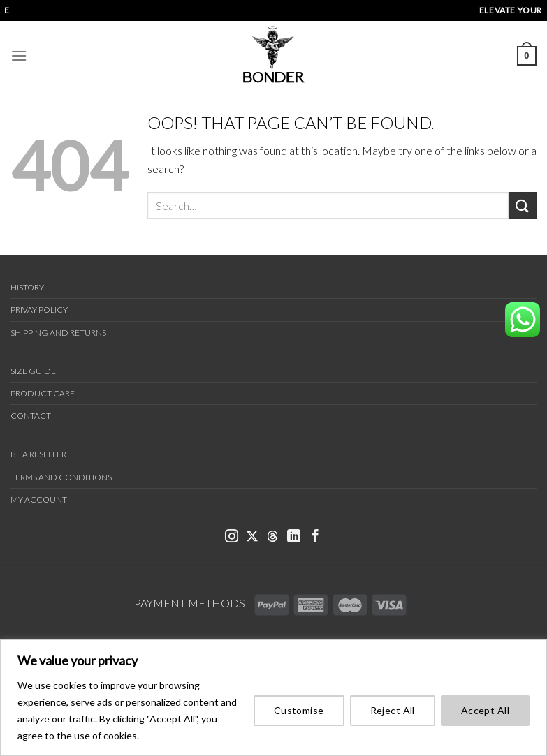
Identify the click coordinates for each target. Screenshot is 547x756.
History (27, 287)
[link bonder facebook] (315, 537)
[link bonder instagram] (232, 537)
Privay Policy (39, 310)
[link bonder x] (252, 537)
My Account (39, 499)
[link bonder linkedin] (294, 537)
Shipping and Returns (58, 333)
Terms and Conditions (61, 477)
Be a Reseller (38, 454)
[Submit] (523, 206)
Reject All (393, 710)
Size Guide (33, 371)
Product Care (43, 393)
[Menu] (19, 55)
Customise (299, 710)
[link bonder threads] (272, 537)
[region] (273, 698)
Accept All (485, 710)
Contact (31, 416)
